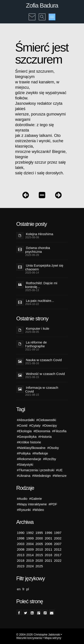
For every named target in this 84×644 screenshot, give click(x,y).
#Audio (22, 499)
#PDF (53, 504)
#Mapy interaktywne (32, 504)
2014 (30, 555)
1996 (48, 533)
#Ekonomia (42, 431)
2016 (48, 555)
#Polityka (24, 453)
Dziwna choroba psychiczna (38, 250)
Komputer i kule (38, 328)
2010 (39, 549)
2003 (21, 544)
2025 (39, 566)
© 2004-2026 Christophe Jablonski (38, 635)
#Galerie (36, 499)
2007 (58, 544)
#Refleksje (40, 453)
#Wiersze (60, 476)
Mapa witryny (53, 638)
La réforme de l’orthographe (36, 344)
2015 (39, 555)
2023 (21, 566)
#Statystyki (25, 464)
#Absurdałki (26, 420)
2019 (30, 561)
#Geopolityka (27, 437)
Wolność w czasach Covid (45, 374)
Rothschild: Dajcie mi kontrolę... (41, 285)
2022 (58, 561)
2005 (39, 544)
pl (28, 589)
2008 (21, 549)
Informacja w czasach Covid (42, 389)
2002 (58, 538)
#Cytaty (35, 425)
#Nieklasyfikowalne (31, 448)
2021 (48, 561)
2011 (48, 549)
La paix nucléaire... (40, 301)
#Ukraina (24, 476)
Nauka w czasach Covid (44, 360)
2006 (48, 544)
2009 (30, 549)
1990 (21, 533)
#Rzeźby (50, 459)
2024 (30, 566)
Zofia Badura (42, 5)
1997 (58, 533)
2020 (39, 561)
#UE (59, 470)
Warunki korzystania (29, 638)
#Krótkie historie (29, 442)
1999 (30, 538)
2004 (30, 544)
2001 (48, 538)
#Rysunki (24, 510)
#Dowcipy (50, 425)
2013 (21, 555)
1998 (21, 538)
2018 (21, 561)
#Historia (45, 437)
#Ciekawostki (46, 420)
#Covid (22, 425)
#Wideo (38, 510)
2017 (58, 555)
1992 (30, 533)
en (19, 589)
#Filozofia (59, 431)
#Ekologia (24, 431)
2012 (58, 549)
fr (23, 589)
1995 (39, 533)
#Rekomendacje (29, 459)
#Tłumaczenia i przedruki (36, 470)
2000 (39, 538)
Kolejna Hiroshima (40, 234)
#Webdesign (42, 476)
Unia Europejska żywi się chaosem (44, 267)
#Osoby (53, 448)
